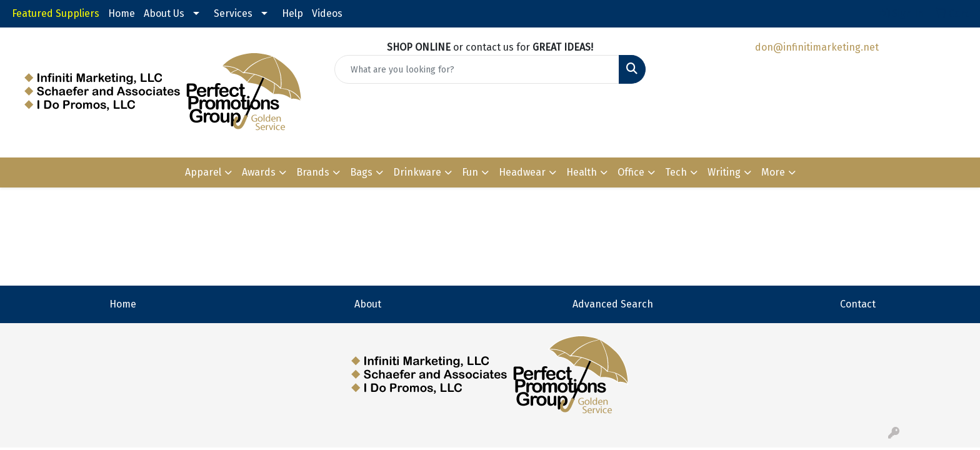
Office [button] (631, 172)
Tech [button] (676, 172)
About (368, 304)
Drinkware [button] (417, 172)
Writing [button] (724, 172)
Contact (858, 304)
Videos (327, 13)
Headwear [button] (522, 172)
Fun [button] (470, 172)
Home (122, 13)
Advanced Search (613, 304)
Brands (313, 172)
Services (233, 13)
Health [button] (582, 172)
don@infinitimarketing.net (817, 47)
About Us (164, 13)
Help (292, 13)
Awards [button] (259, 172)
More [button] (773, 172)
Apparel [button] (203, 172)
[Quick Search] (477, 69)
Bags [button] (361, 172)
